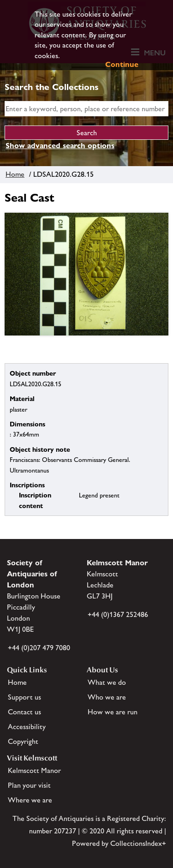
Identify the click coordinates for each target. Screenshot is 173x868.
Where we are (30, 800)
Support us (24, 697)
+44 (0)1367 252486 (118, 614)
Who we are (107, 697)
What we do (107, 682)
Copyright (23, 741)
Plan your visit (29, 785)
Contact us (24, 712)
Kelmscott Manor (34, 770)
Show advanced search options (60, 146)
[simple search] (86, 109)
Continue (122, 64)
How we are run (113, 712)
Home (15, 174)
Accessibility (27, 727)
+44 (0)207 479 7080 (39, 648)
